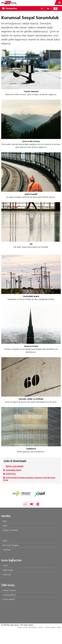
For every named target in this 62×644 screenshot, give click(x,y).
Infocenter (6, 575)
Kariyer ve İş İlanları (10, 530)
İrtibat (4, 566)
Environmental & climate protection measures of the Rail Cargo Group (29, 479)
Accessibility (33, 627)
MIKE (4, 541)
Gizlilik (41, 627)
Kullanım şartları (50, 627)
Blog (4, 521)
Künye (25, 627)
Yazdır (20, 627)
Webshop (6, 550)
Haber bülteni (7, 570)
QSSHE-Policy (9, 474)
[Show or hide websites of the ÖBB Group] (59, 2)
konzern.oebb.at (9, 590)
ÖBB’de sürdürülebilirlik (13, 466)
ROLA (4, 526)
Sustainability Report (12, 470)
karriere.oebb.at (8, 595)
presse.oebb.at (8, 599)
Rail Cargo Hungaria (10, 545)
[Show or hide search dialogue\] (42, 9)
